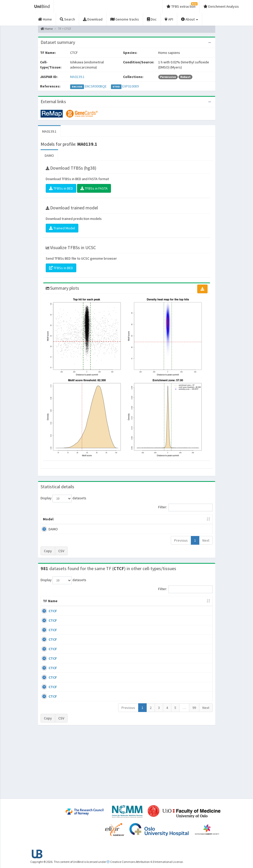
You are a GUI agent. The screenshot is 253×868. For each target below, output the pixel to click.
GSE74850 (194, 651)
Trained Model (62, 228)
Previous (181, 545)
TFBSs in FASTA (94, 188)
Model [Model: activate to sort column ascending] (48, 524)
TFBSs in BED (61, 188)
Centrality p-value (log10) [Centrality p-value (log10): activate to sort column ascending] (192, 522)
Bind (42, 6)
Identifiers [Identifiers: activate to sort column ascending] (195, 611)
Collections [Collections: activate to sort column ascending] (141, 611)
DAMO (49, 155)
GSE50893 (194, 696)
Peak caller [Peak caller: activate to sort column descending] (68, 522)
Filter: (185, 508)
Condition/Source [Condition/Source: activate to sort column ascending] (106, 611)
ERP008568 (194, 680)
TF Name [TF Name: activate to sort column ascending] (48, 609)
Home (47, 29)
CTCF (53, 621)
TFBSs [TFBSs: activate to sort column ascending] (139, 524)
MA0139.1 (77, 77)
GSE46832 (194, 636)
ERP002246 (194, 666)
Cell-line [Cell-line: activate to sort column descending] (69, 611)
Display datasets (63, 499)
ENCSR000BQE (96, 86)
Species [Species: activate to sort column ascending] (167, 611)
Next (206, 545)
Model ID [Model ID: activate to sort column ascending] (88, 522)
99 (194, 772)
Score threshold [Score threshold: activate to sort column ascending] (163, 522)
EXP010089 (130, 86)
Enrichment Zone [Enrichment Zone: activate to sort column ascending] (114, 522)
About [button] (190, 19)
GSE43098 (194, 621)
